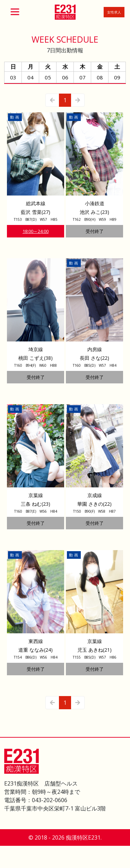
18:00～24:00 (36, 231)
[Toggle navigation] (15, 12)
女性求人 (114, 12)
